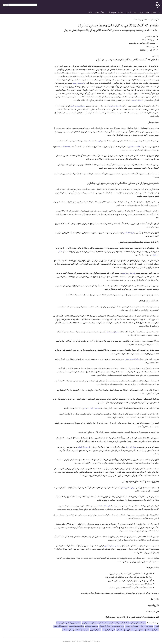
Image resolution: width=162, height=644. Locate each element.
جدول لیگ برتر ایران (66, 641)
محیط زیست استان (113, 332)
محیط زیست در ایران (78, 106)
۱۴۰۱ (147, 20)
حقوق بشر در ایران (116, 106)
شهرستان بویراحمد (129, 273)
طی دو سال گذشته (84, 447)
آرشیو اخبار (154, 20)
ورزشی (141, 12)
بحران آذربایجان (131, 447)
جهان (135, 12)
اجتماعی (128, 12)
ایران (159, 12)
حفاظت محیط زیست (133, 147)
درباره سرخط (80, 641)
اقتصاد (147, 12)
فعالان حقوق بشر (137, 630)
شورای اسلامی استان (128, 488)
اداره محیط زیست (79, 83)
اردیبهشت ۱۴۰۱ (138, 20)
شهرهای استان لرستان (91, 408)
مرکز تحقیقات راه (128, 233)
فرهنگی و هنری (99, 12)
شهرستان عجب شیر (94, 141)
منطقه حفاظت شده (65, 147)
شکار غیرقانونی (95, 630)
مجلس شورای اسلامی (112, 546)
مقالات (90, 12)
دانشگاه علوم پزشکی (132, 359)
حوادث (121, 12)
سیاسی (154, 12)
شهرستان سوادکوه (104, 506)
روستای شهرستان (136, 100)
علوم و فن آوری (111, 12)
